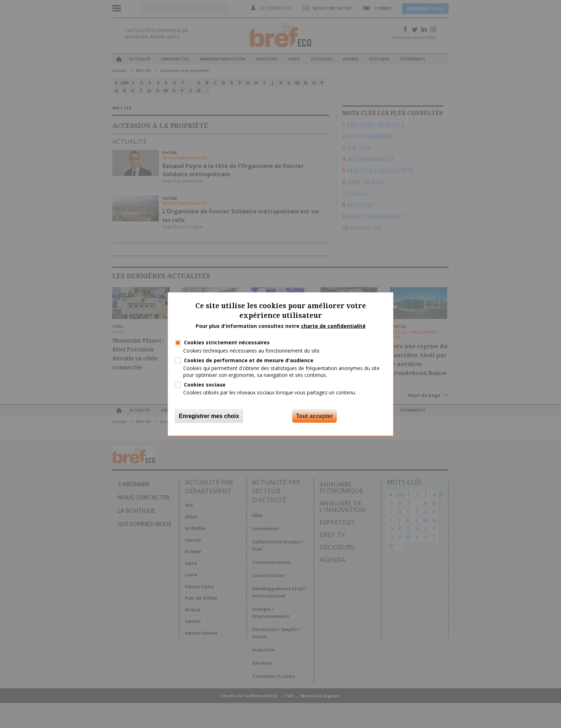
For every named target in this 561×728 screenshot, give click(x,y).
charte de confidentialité (333, 326)
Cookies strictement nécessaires (227, 342)
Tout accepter (314, 416)
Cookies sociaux (205, 385)
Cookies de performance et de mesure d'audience (249, 360)
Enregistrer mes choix (209, 416)
